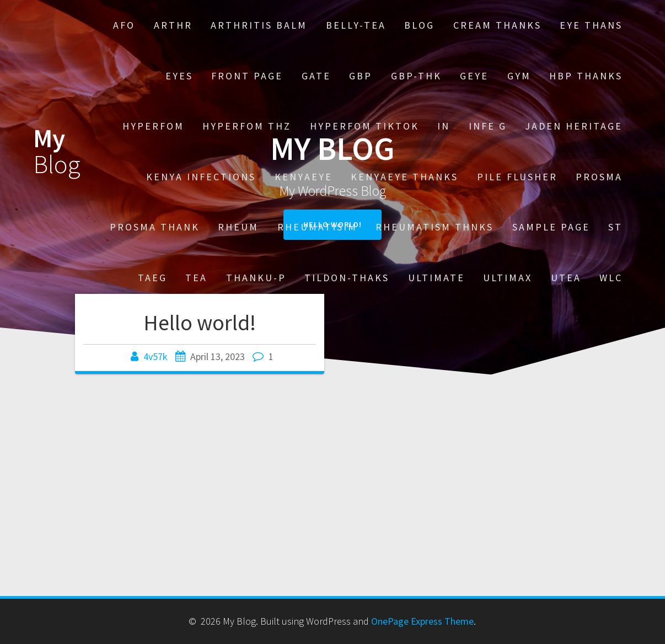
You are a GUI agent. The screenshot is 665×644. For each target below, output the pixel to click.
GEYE (474, 76)
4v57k (155, 356)
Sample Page (551, 227)
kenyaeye (304, 177)
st (615, 227)
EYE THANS (591, 25)
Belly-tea (356, 25)
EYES (179, 76)
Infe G (488, 126)
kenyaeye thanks (404, 177)
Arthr (173, 25)
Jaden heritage (574, 126)
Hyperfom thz (247, 126)
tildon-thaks (347, 278)
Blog (419, 25)
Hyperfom (153, 126)
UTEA (566, 278)
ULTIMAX (508, 278)
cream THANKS (497, 25)
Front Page (247, 76)
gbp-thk (416, 76)
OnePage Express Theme (422, 621)
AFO (124, 25)
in (444, 126)
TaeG (152, 278)
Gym (519, 76)
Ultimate (436, 278)
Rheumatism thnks (435, 227)
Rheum (238, 227)
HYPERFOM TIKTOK (364, 126)
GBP (361, 76)
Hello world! (200, 323)
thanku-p (256, 278)
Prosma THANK (155, 227)
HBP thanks (586, 76)
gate (316, 76)
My (57, 152)
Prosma (599, 177)
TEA (196, 278)
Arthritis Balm (259, 25)
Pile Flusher (517, 177)
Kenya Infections (201, 177)
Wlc (611, 278)
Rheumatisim (317, 227)
